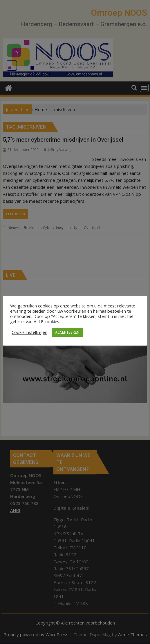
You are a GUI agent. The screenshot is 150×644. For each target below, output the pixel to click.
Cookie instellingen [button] (29, 332)
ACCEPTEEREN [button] (67, 332)
